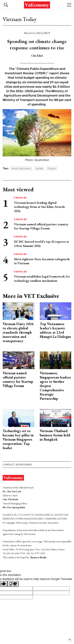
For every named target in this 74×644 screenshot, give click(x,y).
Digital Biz (21, 198)
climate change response (21, 168)
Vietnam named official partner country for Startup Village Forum (41, 226)
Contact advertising (17, 464)
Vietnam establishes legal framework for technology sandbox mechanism (42, 278)
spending (39, 168)
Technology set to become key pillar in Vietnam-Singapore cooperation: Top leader (18, 439)
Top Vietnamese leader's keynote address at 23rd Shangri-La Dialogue (55, 330)
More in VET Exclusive (31, 296)
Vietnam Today (20, 19)
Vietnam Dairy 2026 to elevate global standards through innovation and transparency (18, 332)
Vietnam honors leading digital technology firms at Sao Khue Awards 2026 (39, 207)
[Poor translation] (13, 584)
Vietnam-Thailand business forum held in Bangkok (55, 435)
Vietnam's (52, 168)
